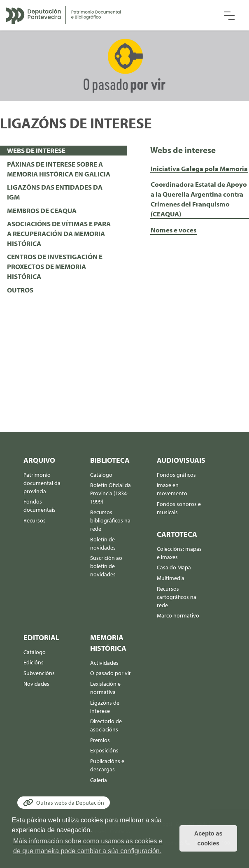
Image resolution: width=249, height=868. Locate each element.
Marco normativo (178, 615)
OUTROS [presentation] (20, 290)
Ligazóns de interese (105, 707)
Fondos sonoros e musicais (179, 508)
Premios (100, 740)
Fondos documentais (40, 506)
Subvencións (39, 673)
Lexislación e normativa (105, 688)
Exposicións (104, 750)
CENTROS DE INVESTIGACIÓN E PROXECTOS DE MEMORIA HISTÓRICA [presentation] (55, 266)
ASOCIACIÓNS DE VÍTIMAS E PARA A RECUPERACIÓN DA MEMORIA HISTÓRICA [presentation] (59, 233)
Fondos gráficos (176, 475)
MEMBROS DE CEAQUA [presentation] (42, 210)
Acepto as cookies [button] (208, 838)
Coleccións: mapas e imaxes (179, 553)
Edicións (34, 662)
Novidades (36, 684)
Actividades (104, 663)
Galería (99, 780)
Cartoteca (177, 534)
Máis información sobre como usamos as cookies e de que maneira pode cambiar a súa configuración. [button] (88, 846)
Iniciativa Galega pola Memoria (199, 168)
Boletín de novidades (103, 543)
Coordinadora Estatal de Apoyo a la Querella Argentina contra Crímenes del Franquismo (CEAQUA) (199, 199)
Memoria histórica (108, 643)
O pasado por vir (111, 673)
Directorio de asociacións (106, 725)
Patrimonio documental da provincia (42, 483)
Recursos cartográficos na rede (177, 597)
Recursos (35, 520)
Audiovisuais (180, 460)
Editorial (41, 637)
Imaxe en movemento (172, 489)
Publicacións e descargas (107, 765)
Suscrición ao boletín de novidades (106, 566)
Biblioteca (110, 460)
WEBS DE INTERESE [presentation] (36, 150)
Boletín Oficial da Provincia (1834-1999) (111, 493)
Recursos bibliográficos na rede (110, 520)
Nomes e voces (173, 230)
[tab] (64, 151)
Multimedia (171, 578)
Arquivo (39, 460)
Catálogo (101, 475)
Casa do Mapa (174, 567)
